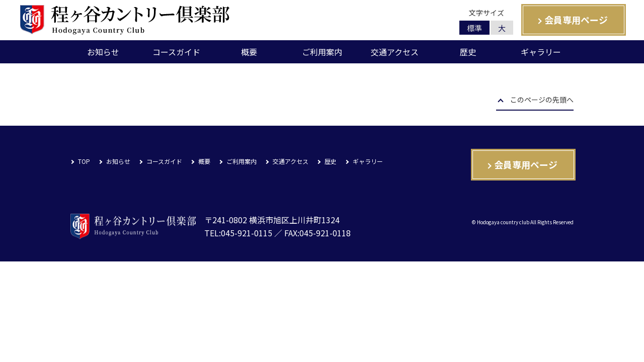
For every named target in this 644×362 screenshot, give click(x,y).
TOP (84, 161)
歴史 (468, 52)
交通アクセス (395, 52)
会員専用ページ (576, 20)
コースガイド (176, 52)
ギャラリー (541, 52)
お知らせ (103, 52)
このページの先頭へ (542, 101)
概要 (249, 52)
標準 (474, 28)
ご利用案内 (322, 52)
